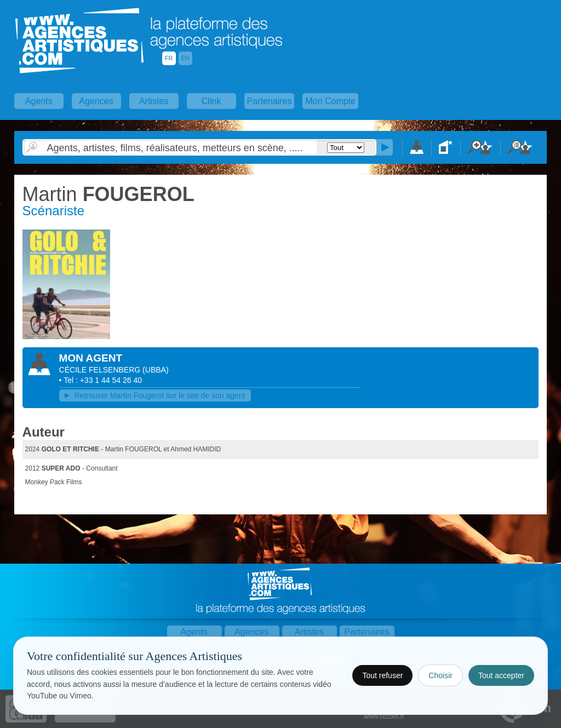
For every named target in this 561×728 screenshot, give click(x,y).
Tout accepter (501, 675)
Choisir (440, 675)
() (155, 370)
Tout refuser (382, 675)
